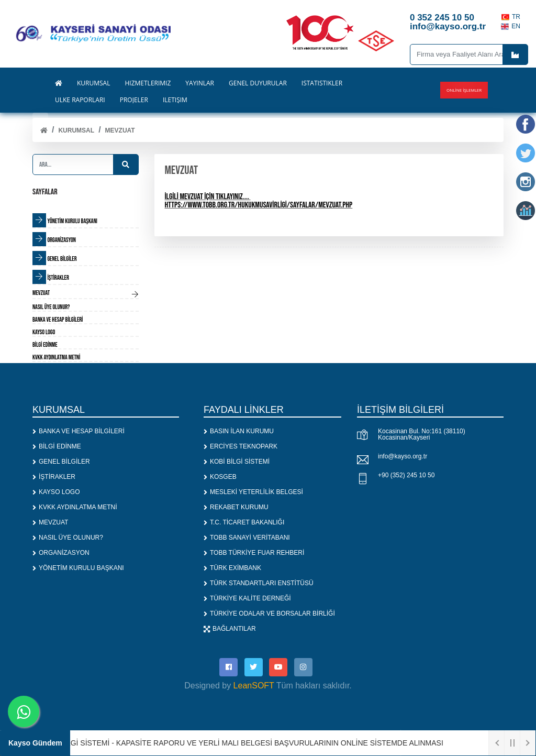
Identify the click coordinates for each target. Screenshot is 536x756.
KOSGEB (220, 477)
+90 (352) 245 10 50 (406, 475)
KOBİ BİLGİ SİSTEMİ (237, 462)
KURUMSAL (76, 130)
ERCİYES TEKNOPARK (241, 446)
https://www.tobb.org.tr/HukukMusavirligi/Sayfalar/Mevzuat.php (259, 205)
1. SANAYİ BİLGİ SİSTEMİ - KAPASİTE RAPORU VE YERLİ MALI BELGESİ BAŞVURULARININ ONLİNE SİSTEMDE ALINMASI (244, 743)
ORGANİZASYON (61, 553)
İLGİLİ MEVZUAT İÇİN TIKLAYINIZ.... (207, 197)
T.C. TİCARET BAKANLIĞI (244, 522)
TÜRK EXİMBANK (232, 568)
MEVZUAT (120, 130)
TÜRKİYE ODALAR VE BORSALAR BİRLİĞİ (269, 613)
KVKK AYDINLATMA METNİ (75, 507)
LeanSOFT (254, 686)
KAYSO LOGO (56, 492)
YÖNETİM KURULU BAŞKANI (78, 568)
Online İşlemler (464, 90)
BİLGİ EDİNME (57, 446)
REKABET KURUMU (236, 507)
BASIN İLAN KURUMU (239, 431)
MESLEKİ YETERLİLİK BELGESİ (253, 492)
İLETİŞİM (175, 100)
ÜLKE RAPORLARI (80, 100)
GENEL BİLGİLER (61, 462)
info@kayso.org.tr (403, 456)
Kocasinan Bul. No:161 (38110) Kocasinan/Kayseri (422, 434)
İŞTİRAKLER (54, 477)
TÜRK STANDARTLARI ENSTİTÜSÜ (259, 583)
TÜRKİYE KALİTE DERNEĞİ (247, 598)
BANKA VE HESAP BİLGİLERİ (79, 431)
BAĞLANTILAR (230, 629)
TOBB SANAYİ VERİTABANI (247, 538)
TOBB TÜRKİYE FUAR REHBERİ (254, 553)
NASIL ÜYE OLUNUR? (68, 538)
